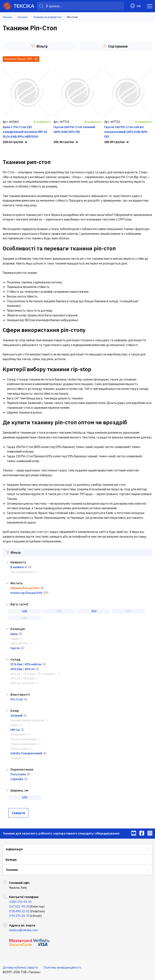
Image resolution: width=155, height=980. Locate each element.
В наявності (19, 567)
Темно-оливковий (23, 744)
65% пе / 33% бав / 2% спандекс (33, 674)
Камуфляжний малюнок (27, 720)
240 (25, 618)
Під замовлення (22, 572)
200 (59, 611)
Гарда (15, 639)
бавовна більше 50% (25, 588)
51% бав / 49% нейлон (26, 664)
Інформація (14, 849)
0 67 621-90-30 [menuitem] (19, 907)
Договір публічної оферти (20, 968)
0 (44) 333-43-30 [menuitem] (20, 902)
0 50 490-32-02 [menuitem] (19, 911)
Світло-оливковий (23, 739)
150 (25, 797)
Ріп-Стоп (17, 699)
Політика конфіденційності (63, 968)
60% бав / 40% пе (22, 669)
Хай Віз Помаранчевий (26, 753)
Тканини (12, 870)
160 (25, 611)
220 (128, 611)
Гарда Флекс (20, 643)
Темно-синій (19, 749)
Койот (15, 725)
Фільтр (39, 46)
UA (135, 6)
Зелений (16, 716)
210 (94, 611)
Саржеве (17, 779)
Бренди (11, 860)
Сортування (116, 46)
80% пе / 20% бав (22, 683)
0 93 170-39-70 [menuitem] (19, 916)
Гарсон (15, 648)
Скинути (18, 813)
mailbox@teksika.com (23, 930)
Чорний (15, 758)
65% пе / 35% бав (22, 678)
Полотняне (18, 774)
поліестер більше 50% (26, 593)
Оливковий (18, 734)
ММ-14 (15, 730)
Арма (14, 634)
